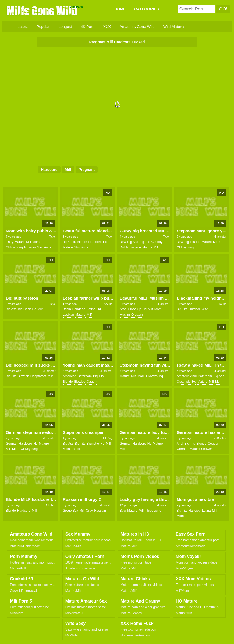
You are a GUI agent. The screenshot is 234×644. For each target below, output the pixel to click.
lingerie (135, 247)
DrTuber (50, 505)
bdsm (67, 309)
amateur (183, 376)
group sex (70, 511)
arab (123, 309)
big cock (69, 242)
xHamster (220, 237)
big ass (133, 242)
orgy (89, 511)
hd (105, 242)
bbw (123, 242)
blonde (82, 242)
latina (206, 511)
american (70, 376)
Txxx (52, 237)
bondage (79, 309)
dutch (124, 247)
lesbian (68, 315)
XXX (107, 27)
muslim (125, 315)
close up (134, 309)
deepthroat (38, 376)
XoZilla (108, 304)
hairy (9, 242)
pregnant (87, 170)
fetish (91, 309)
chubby (157, 242)
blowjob (23, 376)
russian (30, 247)
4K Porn (88, 27)
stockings (44, 247)
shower (206, 449)
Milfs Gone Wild (42, 10)
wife (205, 309)
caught (92, 382)
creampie (184, 382)
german (11, 444)
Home (120, 9)
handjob (195, 511)
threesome (153, 511)
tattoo (76, 449)
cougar (213, 444)
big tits (145, 242)
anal (193, 376)
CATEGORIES (147, 9)
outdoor (194, 309)
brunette (93, 444)
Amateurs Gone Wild (137, 27)
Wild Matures (174, 27)
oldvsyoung (14, 247)
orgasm (137, 315)
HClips (222, 304)
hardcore (49, 170)
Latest (23, 27)
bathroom (85, 376)
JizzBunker (219, 438)
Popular (43, 27)
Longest (65, 27)
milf (68, 170)
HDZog (108, 438)
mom (36, 242)
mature (19, 242)
